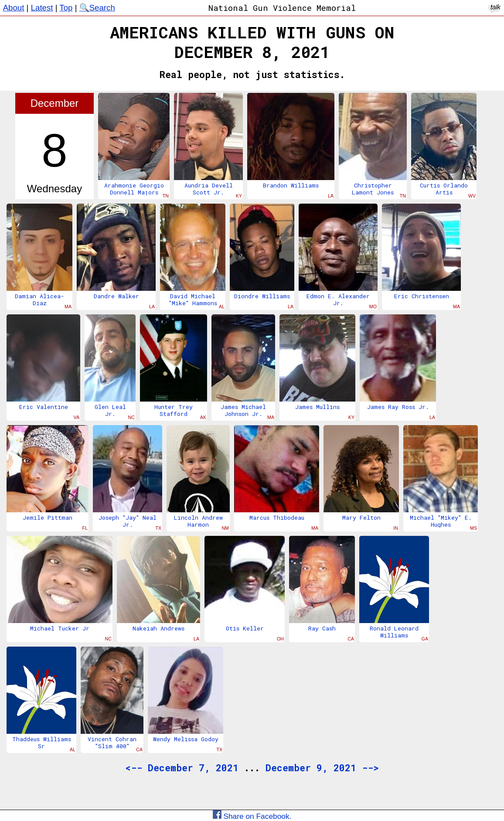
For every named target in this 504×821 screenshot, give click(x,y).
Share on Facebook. (252, 816)
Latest (42, 8)
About (14, 8)
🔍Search (97, 8)
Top (66, 8)
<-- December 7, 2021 (182, 768)
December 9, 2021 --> (322, 768)
